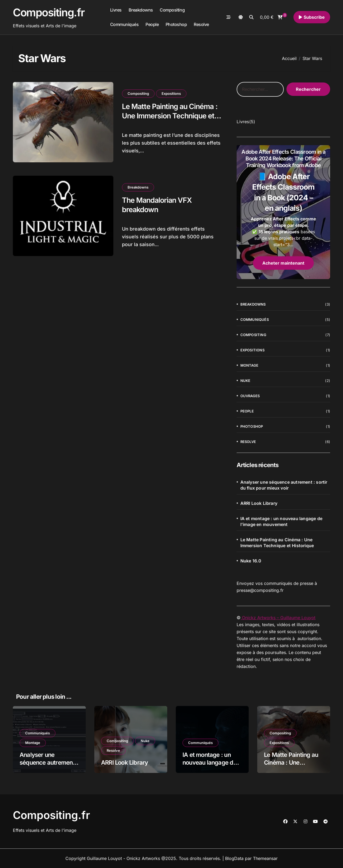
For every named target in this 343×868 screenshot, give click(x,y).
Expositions (171, 93)
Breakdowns (141, 10)
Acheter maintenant (283, 263)
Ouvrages (250, 396)
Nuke (245, 381)
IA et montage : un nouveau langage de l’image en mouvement (281, 521)
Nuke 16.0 (251, 561)
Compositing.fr (49, 12)
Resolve (201, 24)
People (152, 24)
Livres (116, 10)
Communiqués (124, 24)
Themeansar (265, 858)
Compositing (172, 10)
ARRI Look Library (259, 503)
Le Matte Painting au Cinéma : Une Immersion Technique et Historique (171, 116)
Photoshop (176, 24)
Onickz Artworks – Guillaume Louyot (278, 618)
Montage (249, 365)
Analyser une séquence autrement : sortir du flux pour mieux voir (284, 485)
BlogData (234, 858)
